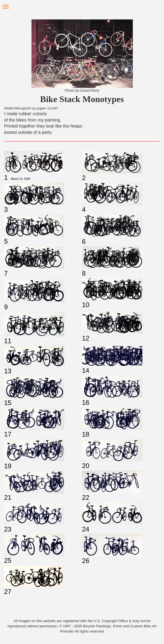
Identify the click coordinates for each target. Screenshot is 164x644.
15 (8, 403)
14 (86, 370)
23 (8, 529)
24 (86, 529)
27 (8, 592)
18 (86, 434)
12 (86, 338)
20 (86, 466)
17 (8, 434)
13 (8, 371)
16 (86, 402)
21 (8, 497)
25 (8, 560)
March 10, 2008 (21, 179)
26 (86, 561)
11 (8, 341)
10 (86, 305)
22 (86, 497)
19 (8, 466)
